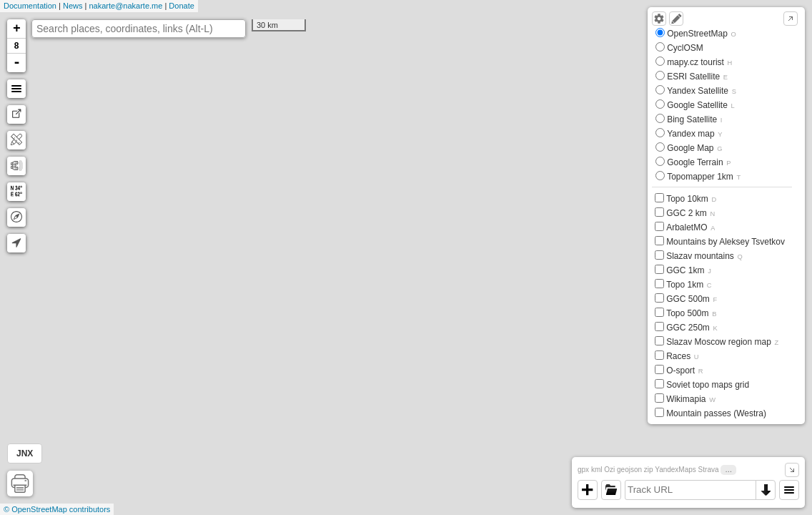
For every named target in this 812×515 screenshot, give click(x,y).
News (73, 6)
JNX (25, 453)
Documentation (30, 6)
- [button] (17, 63)
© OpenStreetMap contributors (57, 509)
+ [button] (17, 29)
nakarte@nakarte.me (125, 6)
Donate (181, 6)
